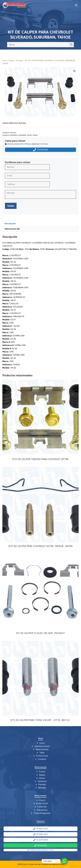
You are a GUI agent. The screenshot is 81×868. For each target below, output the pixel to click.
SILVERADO (14, 135)
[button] (74, 71)
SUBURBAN (22, 135)
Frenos (11, 60)
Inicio (5, 60)
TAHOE (29, 135)
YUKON (35, 135)
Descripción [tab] (10, 224)
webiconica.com (58, 864)
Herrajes (20, 60)
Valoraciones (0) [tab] (12, 229)
